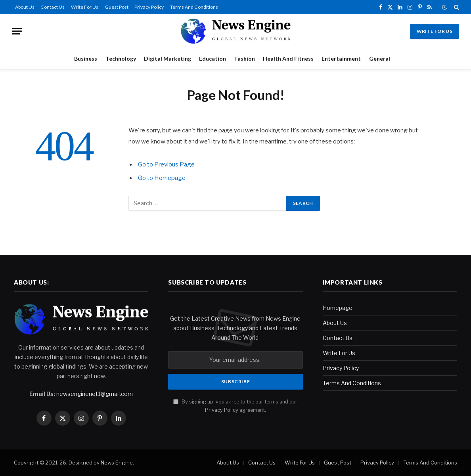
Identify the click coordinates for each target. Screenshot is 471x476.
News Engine (117, 463)
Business (86, 58)
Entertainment (341, 58)
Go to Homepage (162, 178)
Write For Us (85, 7)
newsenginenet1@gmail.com (95, 394)
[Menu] (17, 31)
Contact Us (53, 7)
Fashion (245, 58)
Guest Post (117, 7)
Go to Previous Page (166, 164)
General (380, 58)
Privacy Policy (149, 7)
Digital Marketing (168, 58)
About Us (25, 7)
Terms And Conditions (194, 7)
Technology (121, 58)
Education (213, 58)
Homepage (338, 308)
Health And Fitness (288, 58)
